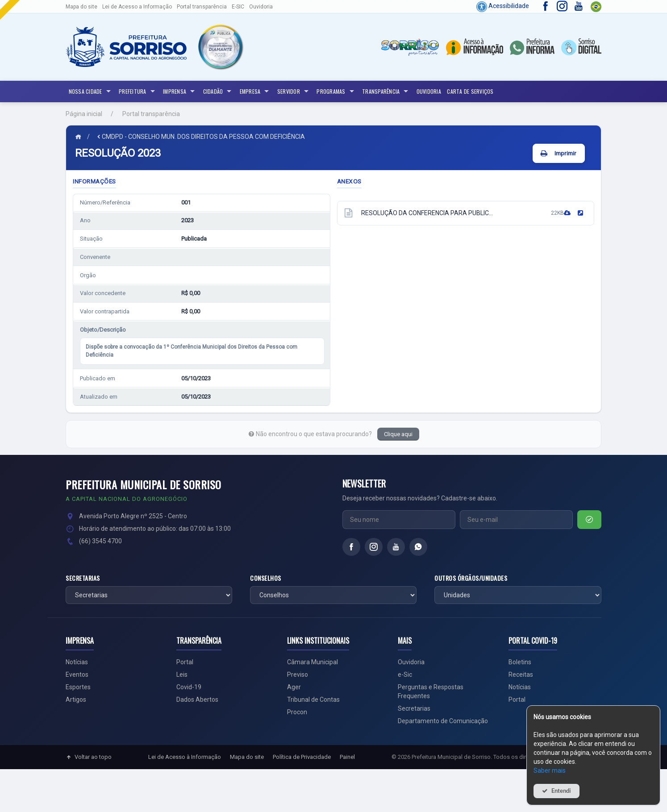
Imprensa (180, 92)
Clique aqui (398, 434)
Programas (336, 92)
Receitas (521, 675)
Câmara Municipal (313, 662)
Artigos (76, 700)
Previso (298, 675)
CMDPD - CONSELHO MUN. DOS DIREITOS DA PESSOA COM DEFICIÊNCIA (200, 137)
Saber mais (550, 770)
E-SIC (238, 7)
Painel (347, 757)
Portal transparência (202, 7)
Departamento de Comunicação (443, 721)
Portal (185, 662)
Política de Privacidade (302, 757)
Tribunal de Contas (313, 700)
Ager (294, 687)
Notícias (77, 662)
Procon (297, 712)
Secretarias (83, 578)
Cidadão (219, 92)
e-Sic (405, 675)
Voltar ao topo (89, 757)
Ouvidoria (261, 7)
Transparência (386, 92)
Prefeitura (138, 92)
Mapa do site (81, 7)
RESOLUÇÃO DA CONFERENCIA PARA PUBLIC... (427, 213)
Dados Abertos (197, 700)
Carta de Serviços (470, 91)
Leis (182, 675)
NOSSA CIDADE (91, 92)
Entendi (561, 791)
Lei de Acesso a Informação (137, 7)
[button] (220, 47)
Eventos (77, 675)
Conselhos (266, 578)
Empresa (256, 92)
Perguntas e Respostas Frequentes (431, 691)
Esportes (78, 687)
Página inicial (84, 114)
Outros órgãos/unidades (471, 578)
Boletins (520, 662)
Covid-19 (189, 687)
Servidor (294, 92)
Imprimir (565, 153)
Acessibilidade (503, 6)
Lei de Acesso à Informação (185, 757)
